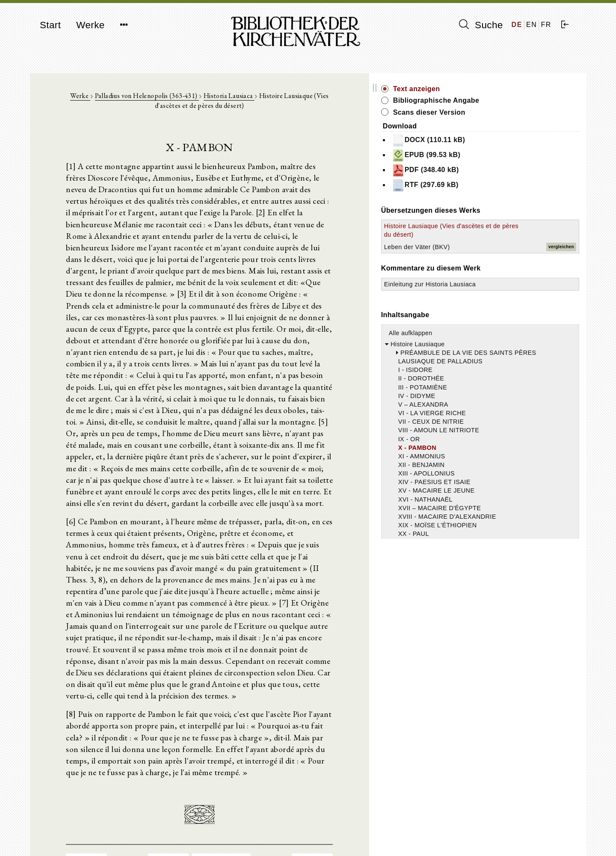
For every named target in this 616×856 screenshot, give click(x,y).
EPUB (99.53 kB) (505, 155)
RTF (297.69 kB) (503, 185)
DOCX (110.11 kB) (507, 140)
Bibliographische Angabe (515, 100)
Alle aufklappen (489, 350)
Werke (90, 25)
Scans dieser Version (508, 112)
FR (546, 25)
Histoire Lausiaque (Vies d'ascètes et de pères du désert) (498, 235)
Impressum (470, 828)
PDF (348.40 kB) (504, 170)
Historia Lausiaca (233, 99)
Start (50, 25)
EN (532, 25)
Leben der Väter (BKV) (495, 256)
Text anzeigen (495, 89)
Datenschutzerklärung (485, 837)
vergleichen (561, 256)
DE (517, 25)
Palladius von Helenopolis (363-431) (151, 99)
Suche (481, 25)
